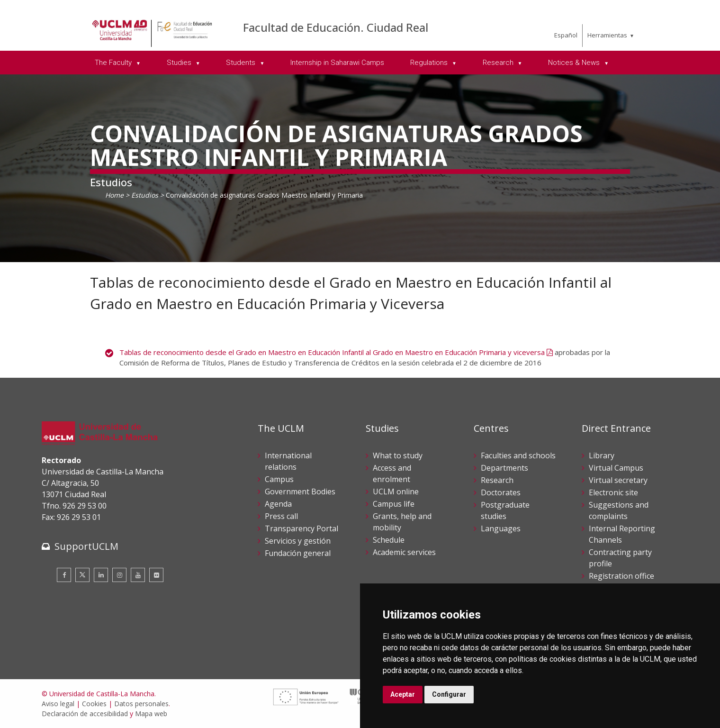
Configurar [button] (449, 694)
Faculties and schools (518, 455)
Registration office (621, 576)
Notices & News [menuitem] (575, 63)
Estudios (145, 195)
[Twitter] (82, 575)
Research (497, 480)
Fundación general (298, 553)
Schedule (389, 540)
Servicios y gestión (298, 541)
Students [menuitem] (242, 63)
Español (566, 35)
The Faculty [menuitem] (114, 63)
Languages (501, 528)
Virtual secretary (618, 480)
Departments (504, 468)
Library (602, 455)
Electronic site (613, 492)
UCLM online (396, 491)
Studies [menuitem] (180, 63)
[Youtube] (138, 575)
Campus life (394, 504)
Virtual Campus (616, 468)
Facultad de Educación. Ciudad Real (336, 27)
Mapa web (151, 714)
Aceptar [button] (403, 694)
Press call (281, 516)
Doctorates (501, 492)
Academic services (404, 552)
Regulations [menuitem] (430, 63)
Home (114, 195)
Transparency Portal (301, 528)
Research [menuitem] (499, 63)
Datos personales (141, 704)
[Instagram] (119, 575)
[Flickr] (156, 575)
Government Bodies (300, 491)
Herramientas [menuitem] (607, 35)
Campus (279, 479)
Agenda (278, 504)
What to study (398, 455)
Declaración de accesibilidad (85, 714)
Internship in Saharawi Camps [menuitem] (337, 63)
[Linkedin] (101, 575)
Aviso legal (58, 704)
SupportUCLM (86, 546)
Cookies (94, 704)
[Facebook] (64, 575)
